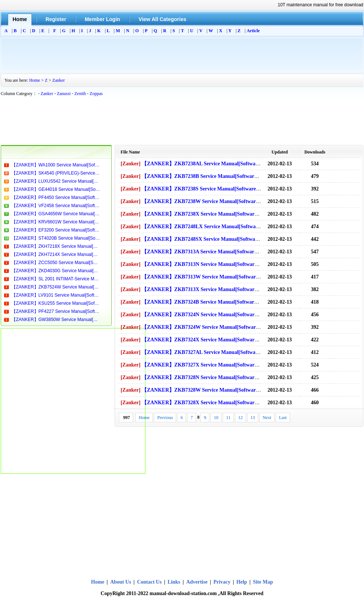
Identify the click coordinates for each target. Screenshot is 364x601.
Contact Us (149, 582)
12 (240, 418)
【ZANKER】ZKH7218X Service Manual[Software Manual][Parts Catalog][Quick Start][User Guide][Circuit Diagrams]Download (56, 246)
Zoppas (96, 94)
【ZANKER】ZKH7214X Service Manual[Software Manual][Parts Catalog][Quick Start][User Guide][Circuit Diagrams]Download (56, 254)
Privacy (222, 582)
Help (242, 582)
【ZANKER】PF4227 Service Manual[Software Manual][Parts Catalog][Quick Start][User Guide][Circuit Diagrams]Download (56, 311)
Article (253, 31)
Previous (165, 418)
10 (216, 418)
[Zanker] (131, 164)
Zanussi (64, 94)
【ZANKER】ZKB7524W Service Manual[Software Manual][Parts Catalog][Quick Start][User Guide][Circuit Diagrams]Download (56, 287)
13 (253, 418)
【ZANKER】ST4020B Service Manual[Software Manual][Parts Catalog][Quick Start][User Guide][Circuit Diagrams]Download (56, 238)
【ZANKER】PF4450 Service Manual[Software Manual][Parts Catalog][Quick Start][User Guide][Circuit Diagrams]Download (56, 197)
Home (35, 80)
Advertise (197, 582)
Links (174, 582)
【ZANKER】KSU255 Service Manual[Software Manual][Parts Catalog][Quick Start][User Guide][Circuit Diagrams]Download (56, 303)
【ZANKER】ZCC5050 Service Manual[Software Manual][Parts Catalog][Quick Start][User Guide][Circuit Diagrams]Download (56, 263)
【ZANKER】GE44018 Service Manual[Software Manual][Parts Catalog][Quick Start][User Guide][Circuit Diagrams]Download (56, 189)
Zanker (58, 80)
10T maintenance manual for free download (321, 5)
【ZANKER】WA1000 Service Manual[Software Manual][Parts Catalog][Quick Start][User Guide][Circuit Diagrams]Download (56, 165)
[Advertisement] (182, 55)
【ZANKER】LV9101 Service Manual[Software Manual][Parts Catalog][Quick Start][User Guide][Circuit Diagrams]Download (56, 295)
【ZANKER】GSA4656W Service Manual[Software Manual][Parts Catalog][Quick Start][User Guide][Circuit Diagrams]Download (56, 214)
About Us (121, 582)
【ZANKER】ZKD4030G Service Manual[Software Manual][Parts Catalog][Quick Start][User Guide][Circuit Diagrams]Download (56, 271)
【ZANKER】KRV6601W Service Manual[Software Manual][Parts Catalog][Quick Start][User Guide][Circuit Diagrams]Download (56, 222)
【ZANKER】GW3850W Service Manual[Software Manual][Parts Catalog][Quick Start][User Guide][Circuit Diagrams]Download (56, 320)
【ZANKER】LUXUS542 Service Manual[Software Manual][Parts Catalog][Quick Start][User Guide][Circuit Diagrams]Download (56, 181)
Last (283, 418)
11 (228, 418)
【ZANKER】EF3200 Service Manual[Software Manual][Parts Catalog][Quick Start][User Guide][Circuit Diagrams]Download (56, 230)
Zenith (80, 94)
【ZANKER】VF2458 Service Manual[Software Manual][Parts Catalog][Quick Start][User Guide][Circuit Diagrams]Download (56, 206)
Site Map (263, 582)
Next (267, 418)
